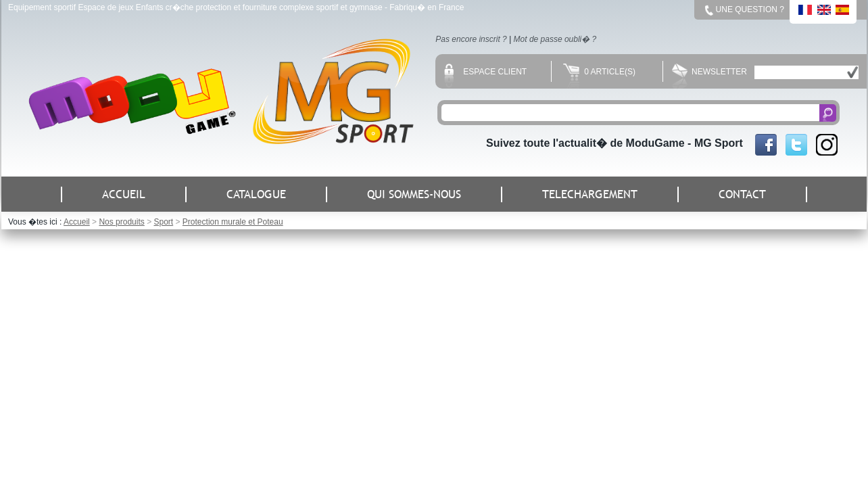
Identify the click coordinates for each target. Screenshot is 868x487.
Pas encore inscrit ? (471, 39)
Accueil (77, 222)
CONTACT (742, 194)
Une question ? (750, 9)
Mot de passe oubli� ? (555, 39)
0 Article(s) (599, 72)
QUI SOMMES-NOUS (414, 194)
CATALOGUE (256, 194)
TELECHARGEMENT (590, 194)
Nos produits (121, 222)
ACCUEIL (124, 194)
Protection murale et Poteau (233, 222)
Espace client (485, 72)
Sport (163, 222)
